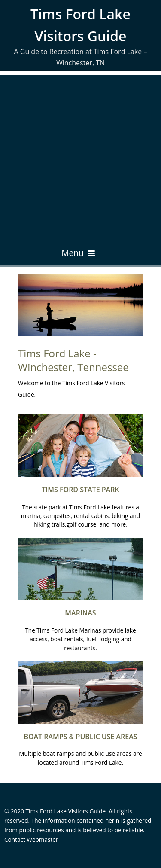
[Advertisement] (80, 156)
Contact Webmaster (31, 839)
